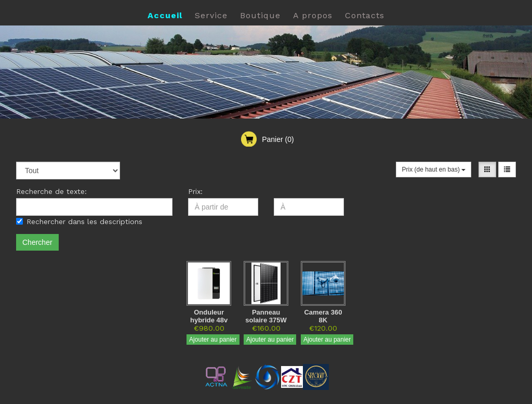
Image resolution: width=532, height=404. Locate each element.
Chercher (37, 242)
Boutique (260, 15)
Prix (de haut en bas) (434, 170)
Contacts (365, 15)
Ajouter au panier (213, 340)
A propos (313, 15)
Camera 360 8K (323, 316)
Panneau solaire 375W (266, 316)
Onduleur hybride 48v (209, 316)
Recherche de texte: (51, 191)
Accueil (165, 15)
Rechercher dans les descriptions (79, 221)
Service (211, 15)
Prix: (195, 191)
